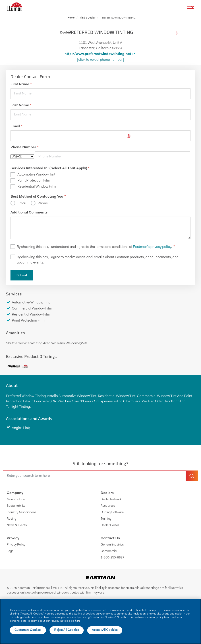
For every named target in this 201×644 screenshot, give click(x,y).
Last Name (21, 105)
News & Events (17, 525)
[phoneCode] (22, 157)
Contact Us (110, 538)
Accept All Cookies (105, 630)
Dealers (107, 493)
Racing (11, 519)
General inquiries (112, 545)
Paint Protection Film (34, 181)
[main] (100, 621)
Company (15, 493)
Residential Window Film (37, 187)
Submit (22, 276)
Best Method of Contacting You (38, 197)
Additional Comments (29, 213)
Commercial (109, 551)
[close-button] (193, 8)
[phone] (113, 157)
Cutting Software (112, 512)
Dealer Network (111, 500)
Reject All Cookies (67, 630)
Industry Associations (22, 512)
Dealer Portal (110, 525)
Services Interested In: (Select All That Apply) (50, 168)
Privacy (13, 538)
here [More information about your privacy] (78, 621)
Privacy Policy (16, 545)
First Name (21, 84)
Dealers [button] (119, 33)
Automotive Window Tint (36, 175)
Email (17, 126)
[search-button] (192, 476)
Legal (10, 551)
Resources (108, 506)
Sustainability (16, 506)
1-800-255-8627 (112, 558)
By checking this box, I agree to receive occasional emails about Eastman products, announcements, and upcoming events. (98, 260)
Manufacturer (16, 500)
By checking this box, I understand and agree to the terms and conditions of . (96, 247)
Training (106, 519)
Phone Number (25, 147)
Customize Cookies (28, 630)
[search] (94, 476)
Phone (43, 203)
